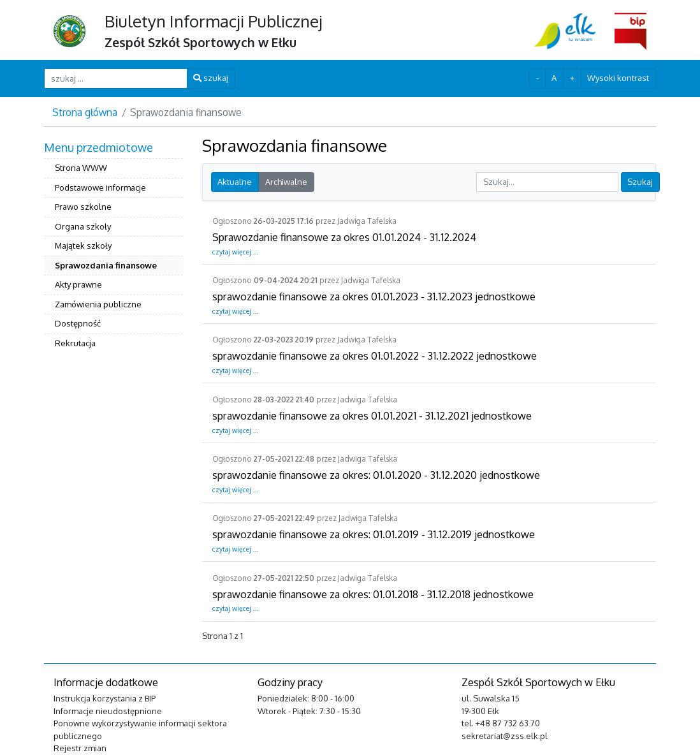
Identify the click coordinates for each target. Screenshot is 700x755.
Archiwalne (286, 182)
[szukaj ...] (116, 78)
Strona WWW (81, 168)
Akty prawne (78, 284)
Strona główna (85, 112)
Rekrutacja (75, 343)
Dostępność (78, 323)
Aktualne (235, 182)
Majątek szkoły (83, 246)
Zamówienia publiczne (98, 304)
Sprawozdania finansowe (106, 265)
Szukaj (640, 182)
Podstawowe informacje (100, 187)
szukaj (211, 78)
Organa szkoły (83, 226)
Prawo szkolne (83, 207)
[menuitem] (113, 247)
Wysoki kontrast (618, 78)
